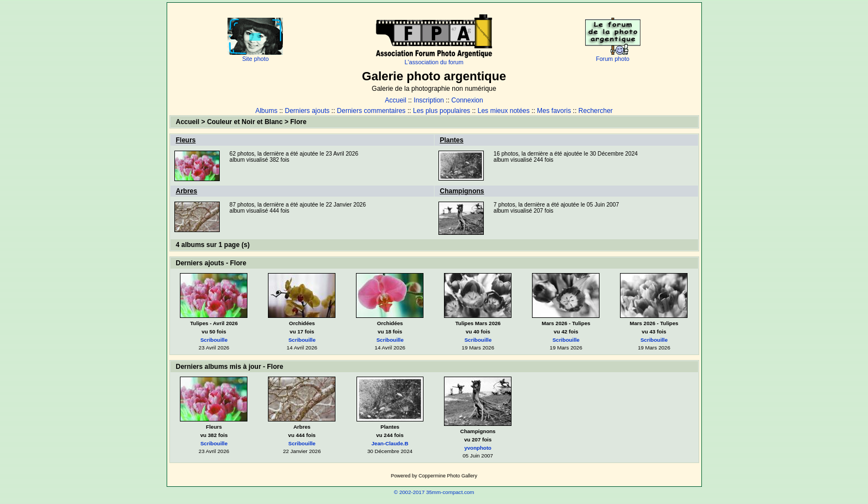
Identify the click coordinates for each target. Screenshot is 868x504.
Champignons (462, 191)
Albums (266, 111)
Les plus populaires (441, 111)
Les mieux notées (504, 111)
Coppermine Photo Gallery (448, 476)
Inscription (429, 100)
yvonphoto (478, 448)
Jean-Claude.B (390, 443)
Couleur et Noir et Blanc (245, 122)
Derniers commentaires (371, 111)
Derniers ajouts (308, 111)
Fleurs (186, 140)
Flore (298, 122)
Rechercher (596, 111)
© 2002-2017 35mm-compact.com (434, 492)
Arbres (187, 191)
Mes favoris (554, 111)
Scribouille (214, 340)
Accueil (396, 100)
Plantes (452, 140)
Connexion (467, 100)
